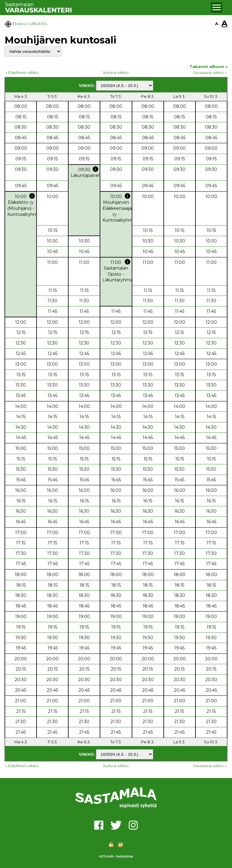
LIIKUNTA (38, 24)
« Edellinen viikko (22, 72)
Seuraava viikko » (210, 72)
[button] (217, 8)
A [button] (217, 24)
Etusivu (19, 24)
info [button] (95, 169)
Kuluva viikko (116, 72)
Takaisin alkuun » (208, 66)
